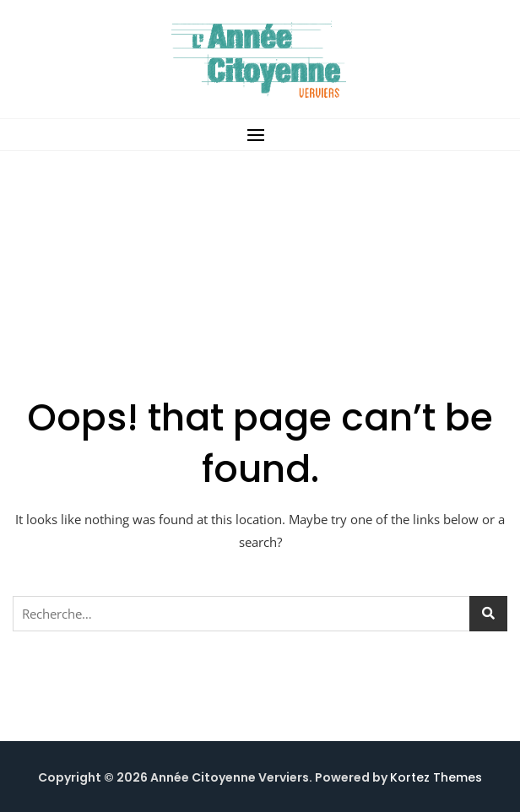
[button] (260, 135)
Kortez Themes (436, 777)
